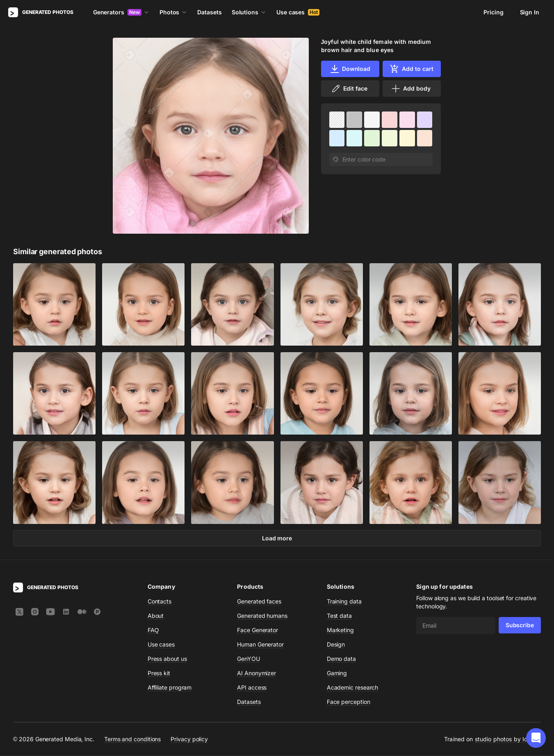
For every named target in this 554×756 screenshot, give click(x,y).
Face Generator (258, 630)
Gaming (337, 673)
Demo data (341, 659)
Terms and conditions (132, 739)
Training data (344, 602)
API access (252, 688)
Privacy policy (189, 739)
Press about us (167, 659)
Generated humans (262, 616)
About (156, 616)
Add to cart (411, 69)
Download (350, 69)
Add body (410, 89)
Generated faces (259, 602)
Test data (339, 616)
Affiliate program (170, 688)
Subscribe (520, 625)
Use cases (298, 12)
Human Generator (260, 645)
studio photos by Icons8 (508, 739)
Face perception (349, 702)
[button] (536, 738)
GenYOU (249, 659)
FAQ (153, 630)
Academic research (353, 688)
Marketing (340, 630)
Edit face (349, 89)
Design (336, 645)
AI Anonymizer (256, 673)
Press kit (159, 673)
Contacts (160, 602)
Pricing (493, 12)
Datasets (209, 12)
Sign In (530, 12)
